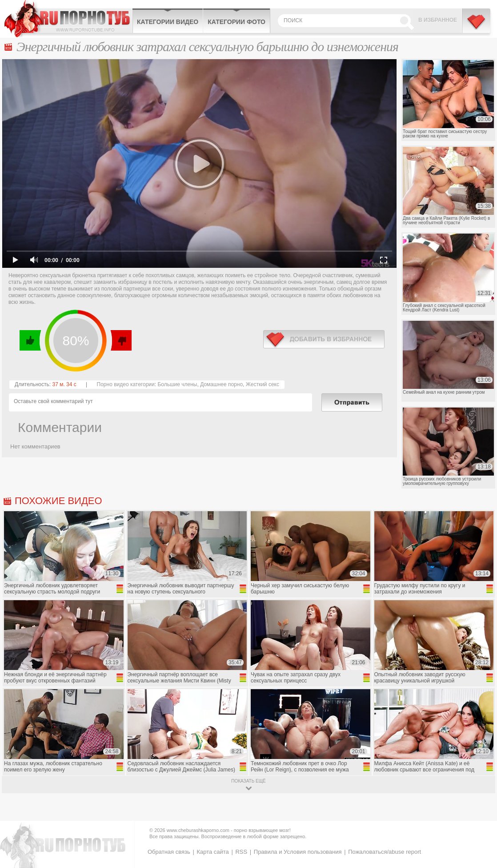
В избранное (438, 20)
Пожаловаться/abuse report (385, 852)
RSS (241, 852)
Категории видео (168, 22)
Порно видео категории (126, 384)
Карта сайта (212, 852)
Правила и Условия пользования (298, 852)
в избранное (324, 339)
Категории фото (236, 22)
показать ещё (248, 781)
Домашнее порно (221, 384)
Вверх (480, 815)
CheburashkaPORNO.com (68, 19)
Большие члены (177, 384)
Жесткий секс (263, 384)
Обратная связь (169, 852)
